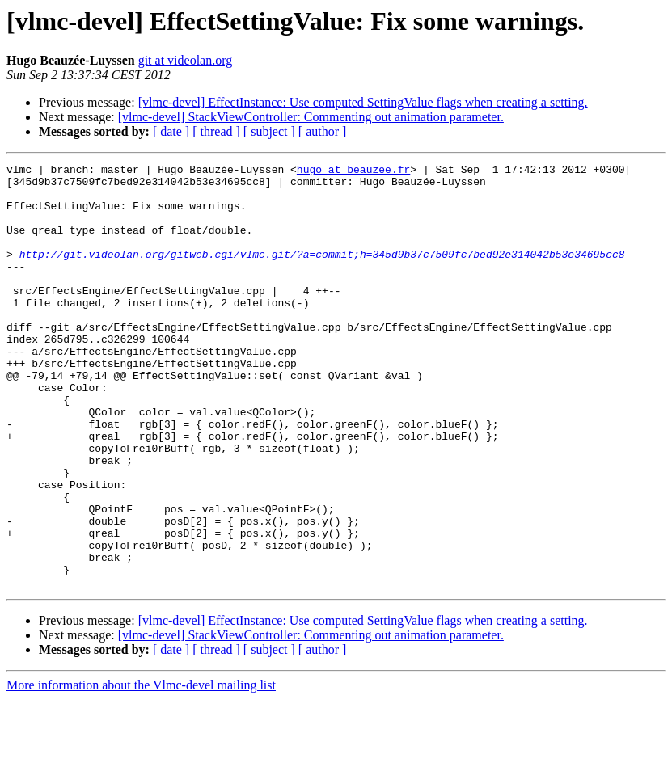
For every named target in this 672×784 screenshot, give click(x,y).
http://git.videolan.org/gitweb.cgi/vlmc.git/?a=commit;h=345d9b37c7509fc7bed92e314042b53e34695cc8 (322, 273)
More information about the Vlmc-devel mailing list (141, 770)
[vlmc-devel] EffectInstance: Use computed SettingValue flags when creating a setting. (363, 102)
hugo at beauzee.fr (353, 171)
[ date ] (171, 131)
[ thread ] (216, 131)
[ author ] (323, 131)
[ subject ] (269, 131)
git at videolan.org (186, 60)
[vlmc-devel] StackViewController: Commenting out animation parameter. (311, 117)
